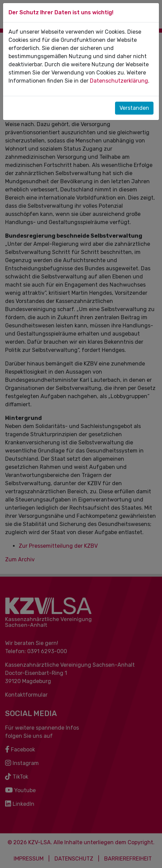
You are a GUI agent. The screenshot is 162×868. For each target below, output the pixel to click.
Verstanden (134, 108)
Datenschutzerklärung (119, 81)
